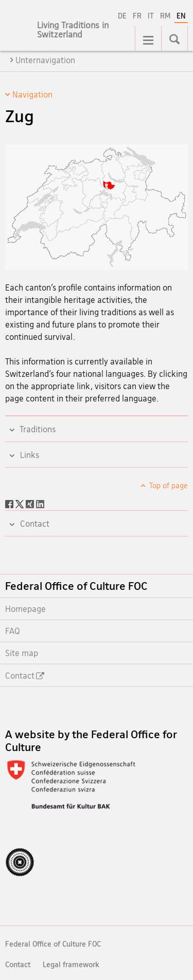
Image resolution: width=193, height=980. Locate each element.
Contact (18, 964)
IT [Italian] (151, 16)
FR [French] (137, 16)
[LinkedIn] (40, 503)
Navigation (32, 94)
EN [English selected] (181, 16)
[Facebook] (10, 503)
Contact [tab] (34, 524)
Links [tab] (29, 455)
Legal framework (71, 964)
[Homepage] (82, 35)
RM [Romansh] (165, 16)
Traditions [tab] (37, 429)
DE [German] (122, 16)
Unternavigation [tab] (45, 60)
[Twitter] (21, 503)
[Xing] (31, 503)
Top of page (168, 485)
